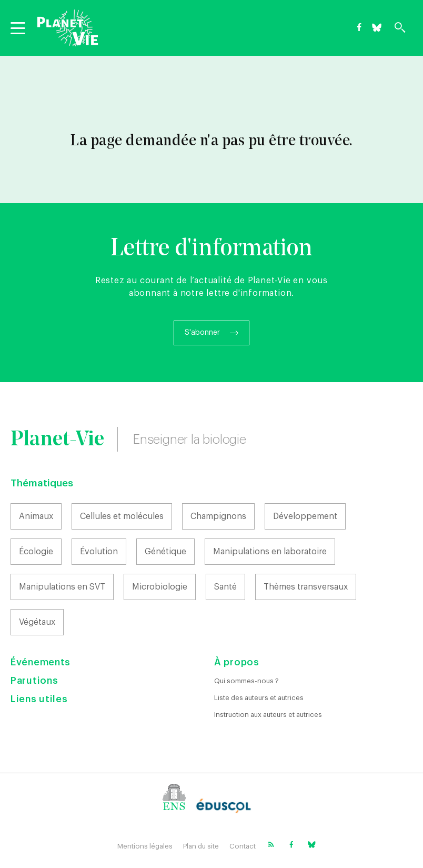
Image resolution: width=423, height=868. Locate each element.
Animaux (36, 516)
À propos (237, 662)
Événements (41, 662)
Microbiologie (160, 587)
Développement (305, 516)
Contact (243, 846)
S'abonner (202, 333)
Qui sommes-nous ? (246, 681)
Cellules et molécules (122, 516)
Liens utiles (39, 699)
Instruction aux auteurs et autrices (268, 715)
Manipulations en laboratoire (270, 552)
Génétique (165, 552)
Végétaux (37, 622)
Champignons (218, 516)
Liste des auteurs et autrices (259, 698)
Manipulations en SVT (62, 587)
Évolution (99, 552)
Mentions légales (145, 846)
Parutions (34, 681)
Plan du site (201, 846)
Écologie (36, 552)
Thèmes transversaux (306, 587)
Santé (225, 587)
